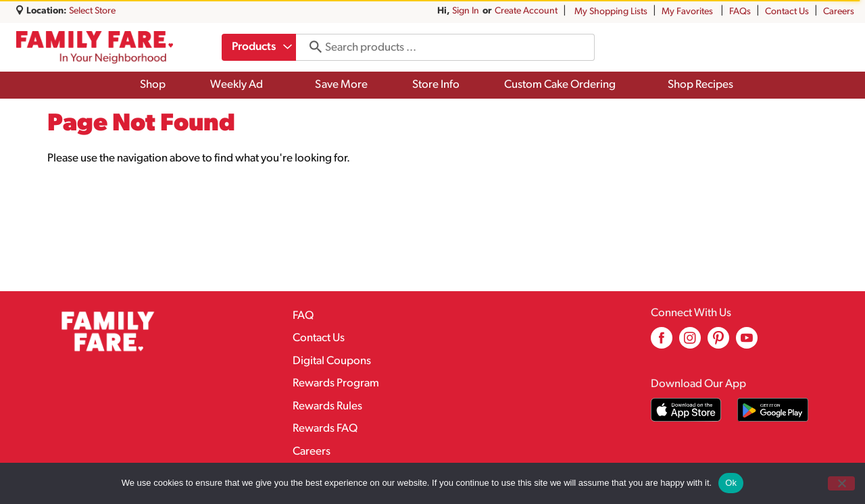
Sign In (466, 11)
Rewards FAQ (325, 429)
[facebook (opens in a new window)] (662, 343)
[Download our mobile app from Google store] (773, 410)
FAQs (740, 12)
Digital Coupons (332, 361)
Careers (839, 12)
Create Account (526, 11)
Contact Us (787, 12)
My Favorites (688, 12)
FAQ (303, 316)
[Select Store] (93, 11)
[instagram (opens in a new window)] (690, 343)
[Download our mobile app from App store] (686, 410)
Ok (731, 483)
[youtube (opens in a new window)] (747, 343)
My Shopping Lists (611, 12)
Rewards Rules (327, 406)
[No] (841, 483)
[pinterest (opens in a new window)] (718, 343)
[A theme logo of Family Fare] (95, 47)
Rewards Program (336, 383)
